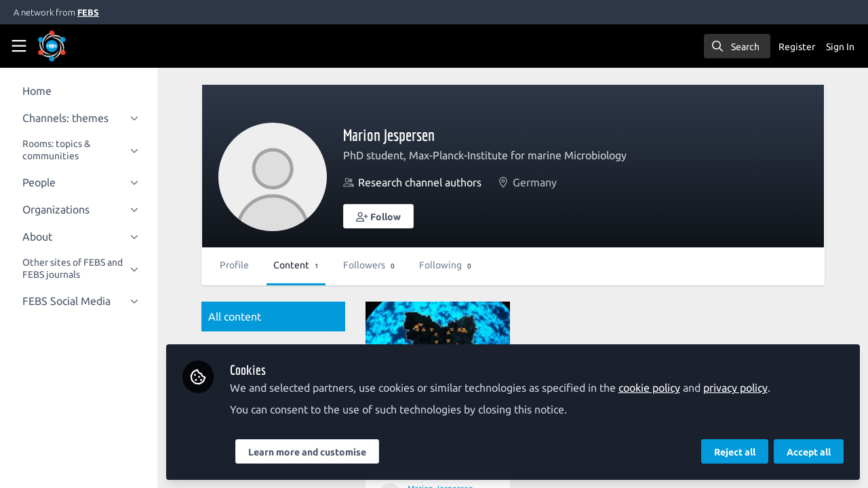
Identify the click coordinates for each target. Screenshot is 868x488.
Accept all (809, 452)
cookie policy (665, 388)
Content (312, 265)
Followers (384, 265)
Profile (250, 265)
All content (250, 317)
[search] (737, 46)
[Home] (71, 46)
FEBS (88, 12)
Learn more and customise (323, 452)
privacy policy (751, 388)
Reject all (735, 452)
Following (461, 265)
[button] (394, 216)
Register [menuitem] (797, 47)
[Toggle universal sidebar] (19, 46)
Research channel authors (435, 182)
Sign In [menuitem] (840, 47)
